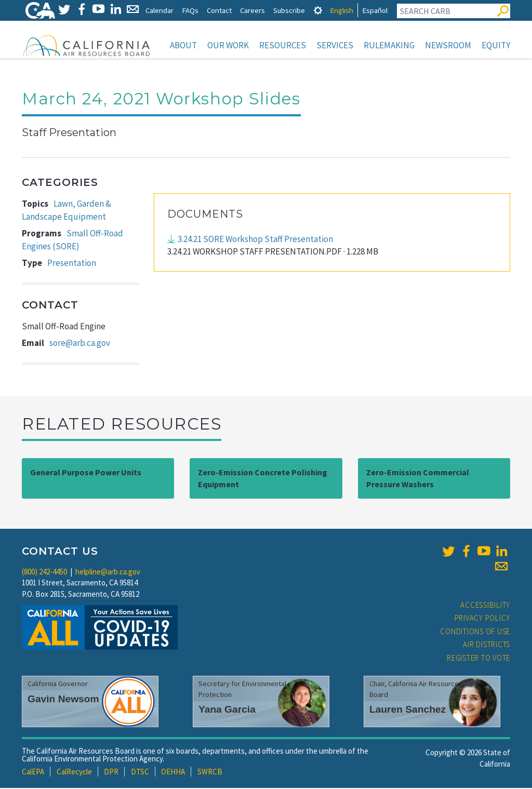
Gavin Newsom (63, 700)
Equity (496, 45)
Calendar (159, 10)
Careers (252, 10)
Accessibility (485, 606)
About (183, 45)
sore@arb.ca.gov (80, 344)
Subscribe (289, 10)
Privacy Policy (483, 619)
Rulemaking (389, 45)
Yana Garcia (227, 710)
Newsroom (448, 45)
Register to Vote (478, 659)
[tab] (318, 10)
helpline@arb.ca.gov (108, 573)
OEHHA (173, 773)
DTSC (140, 773)
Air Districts (487, 645)
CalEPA (33, 773)
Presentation (72, 264)
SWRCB (210, 773)
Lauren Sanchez (408, 710)
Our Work (228, 45)
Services (335, 45)
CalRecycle (74, 773)
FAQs (190, 10)
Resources (283, 45)
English (342, 10)
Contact (219, 10)
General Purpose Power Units (86, 473)
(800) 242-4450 (44, 573)
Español (375, 10)
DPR (111, 773)
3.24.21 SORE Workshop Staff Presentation (255, 240)
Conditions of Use (475, 632)
